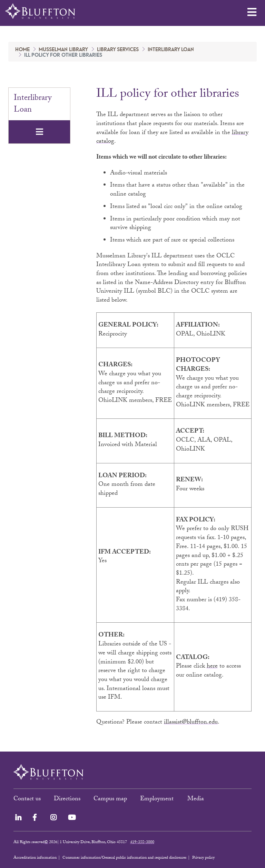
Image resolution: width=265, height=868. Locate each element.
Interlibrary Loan (171, 50)
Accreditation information (35, 858)
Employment (158, 799)
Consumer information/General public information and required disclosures (124, 858)
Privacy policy (203, 858)
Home (22, 50)
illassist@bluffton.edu (191, 723)
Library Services (118, 50)
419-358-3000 (142, 842)
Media (197, 799)
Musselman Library (63, 50)
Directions (67, 799)
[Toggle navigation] (39, 132)
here (212, 667)
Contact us (27, 799)
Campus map (110, 799)
